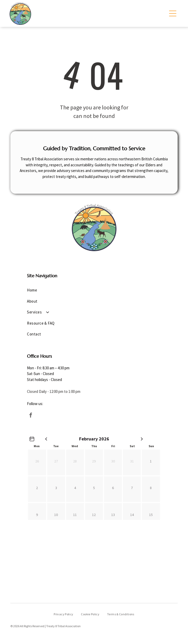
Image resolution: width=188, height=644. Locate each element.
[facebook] (31, 416)
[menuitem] (94, 290)
